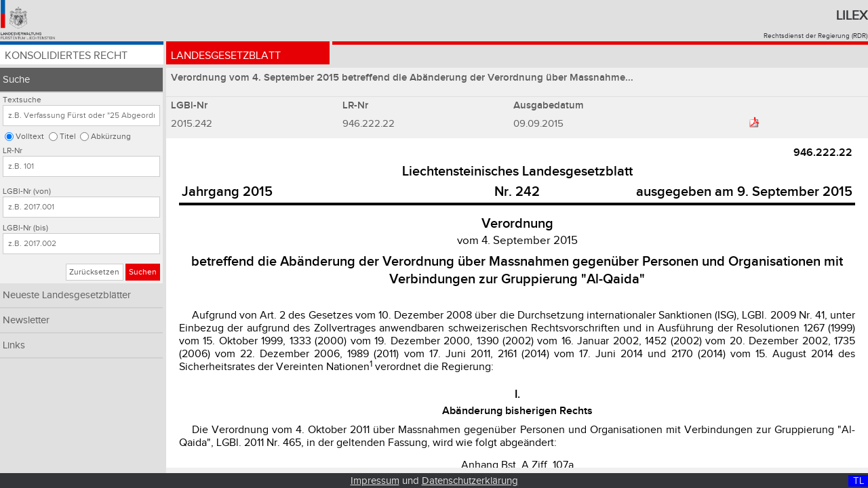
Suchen (143, 272)
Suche (16, 80)
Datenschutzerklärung (470, 481)
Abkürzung (111, 137)
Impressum (375, 481)
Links (14, 345)
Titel (68, 137)
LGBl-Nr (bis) (25, 228)
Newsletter (26, 320)
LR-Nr (13, 151)
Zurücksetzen (94, 272)
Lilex (852, 16)
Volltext (30, 137)
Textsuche (22, 100)
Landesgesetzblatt (226, 56)
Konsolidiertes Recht (66, 56)
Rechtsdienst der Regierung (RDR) (815, 36)
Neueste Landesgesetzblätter (67, 295)
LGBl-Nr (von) (27, 191)
